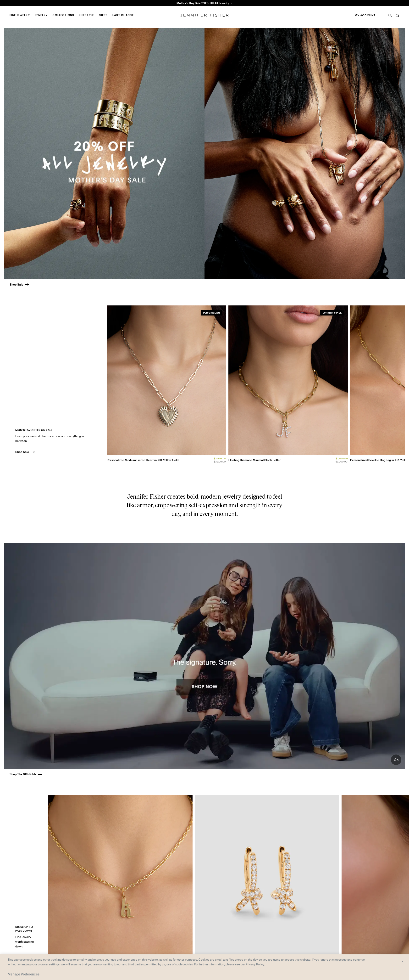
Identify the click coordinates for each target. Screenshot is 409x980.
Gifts (103, 15)
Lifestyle (86, 15)
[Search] (390, 15)
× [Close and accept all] (402, 961)
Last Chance (123, 15)
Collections (63, 15)
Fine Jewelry (20, 15)
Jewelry (41, 15)
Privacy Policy (255, 964)
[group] (256, 385)
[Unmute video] (396, 760)
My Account (365, 15)
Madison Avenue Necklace (120, 8)
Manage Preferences (24, 974)
